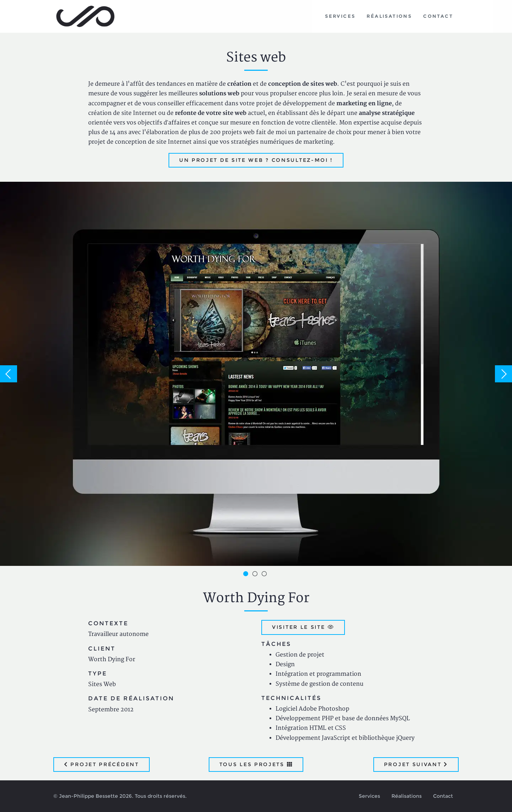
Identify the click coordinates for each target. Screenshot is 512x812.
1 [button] (247, 575)
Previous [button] (9, 374)
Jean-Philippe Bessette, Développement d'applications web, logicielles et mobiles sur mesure (86, 16)
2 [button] (256, 575)
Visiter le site (303, 627)
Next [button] (503, 374)
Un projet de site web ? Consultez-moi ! (256, 160)
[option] (256, 374)
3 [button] (265, 575)
